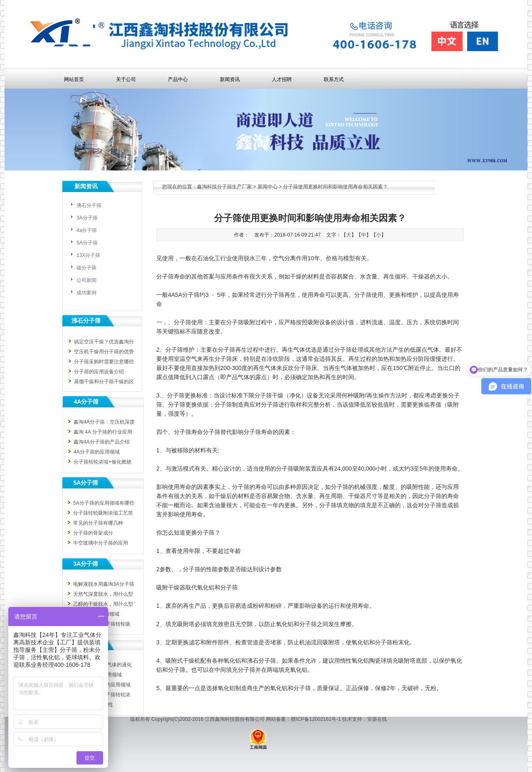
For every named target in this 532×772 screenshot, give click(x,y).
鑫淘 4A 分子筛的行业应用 (103, 432)
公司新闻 (86, 280)
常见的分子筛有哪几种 (98, 523)
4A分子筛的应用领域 (97, 452)
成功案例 (86, 293)
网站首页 (74, 79)
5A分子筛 (87, 243)
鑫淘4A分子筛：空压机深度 (104, 422)
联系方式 (334, 79)
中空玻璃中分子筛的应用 (101, 543)
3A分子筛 (87, 218)
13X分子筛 (88, 255)
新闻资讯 (230, 79)
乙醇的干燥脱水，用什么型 (103, 604)
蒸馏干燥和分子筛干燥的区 (104, 382)
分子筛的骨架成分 (93, 533)
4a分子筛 (87, 230)
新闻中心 (268, 187)
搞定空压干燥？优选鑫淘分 (104, 342)
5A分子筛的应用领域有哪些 (104, 503)
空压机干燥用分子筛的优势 (104, 352)
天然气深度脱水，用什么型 (103, 594)
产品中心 (178, 79)
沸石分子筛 (89, 205)
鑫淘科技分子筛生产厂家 (224, 187)
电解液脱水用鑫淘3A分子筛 (104, 584)
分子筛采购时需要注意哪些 (104, 362)
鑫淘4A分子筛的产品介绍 (102, 442)
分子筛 (191, 295)
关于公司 (126, 79)
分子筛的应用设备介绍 (99, 372)
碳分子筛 (86, 268)
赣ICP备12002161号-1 (316, 719)
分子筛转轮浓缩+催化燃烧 (102, 462)
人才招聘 (282, 79)
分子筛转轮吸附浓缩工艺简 (103, 513)
